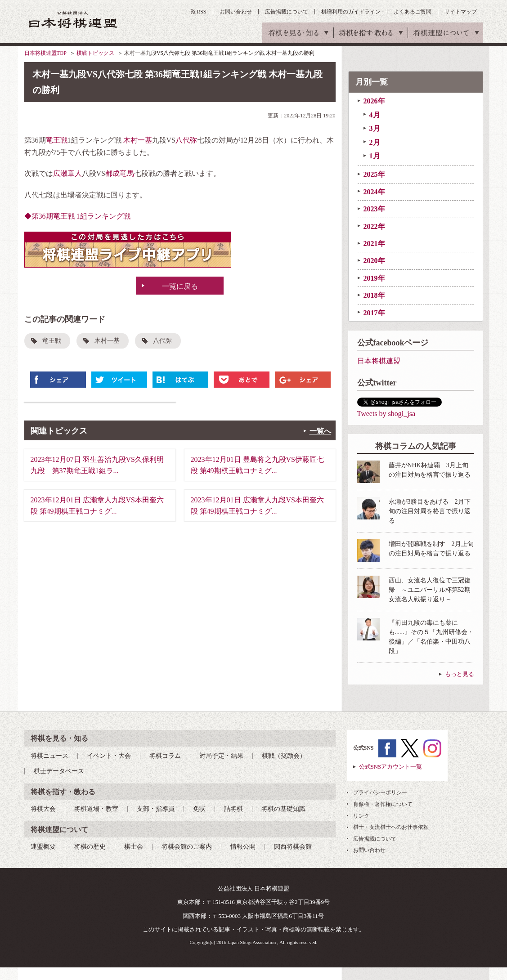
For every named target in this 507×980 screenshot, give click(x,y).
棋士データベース (59, 771)
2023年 (374, 209)
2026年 (374, 101)
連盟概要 (43, 847)
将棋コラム (165, 756)
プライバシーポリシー (380, 792)
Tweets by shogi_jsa (386, 414)
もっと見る (460, 674)
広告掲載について (287, 12)
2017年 (374, 313)
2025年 (374, 174)
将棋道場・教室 (96, 809)
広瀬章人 (67, 173)
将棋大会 (43, 809)
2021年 (374, 244)
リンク (361, 816)
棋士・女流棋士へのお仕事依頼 (391, 827)
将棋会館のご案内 (187, 847)
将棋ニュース (49, 756)
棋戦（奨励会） (284, 756)
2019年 (374, 278)
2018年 (374, 295)
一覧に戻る (180, 286)
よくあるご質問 (413, 12)
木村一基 (138, 140)
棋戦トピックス (95, 53)
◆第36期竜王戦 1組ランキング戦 (77, 216)
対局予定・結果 (221, 756)
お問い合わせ (236, 12)
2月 (375, 142)
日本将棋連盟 (379, 361)
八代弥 (186, 140)
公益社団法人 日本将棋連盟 (73, 20)
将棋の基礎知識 (283, 809)
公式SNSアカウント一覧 (391, 767)
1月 (375, 156)
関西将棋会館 (293, 847)
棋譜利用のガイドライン (351, 12)
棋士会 (134, 847)
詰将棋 (233, 809)
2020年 (374, 261)
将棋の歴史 (90, 847)
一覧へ (320, 431)
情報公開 (243, 847)
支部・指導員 (156, 809)
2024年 (374, 192)
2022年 (374, 226)
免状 (199, 809)
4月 (375, 115)
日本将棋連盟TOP (45, 53)
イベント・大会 (109, 756)
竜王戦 (57, 140)
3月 (375, 128)
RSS (201, 12)
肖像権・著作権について (383, 804)
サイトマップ (461, 12)
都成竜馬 (120, 173)
